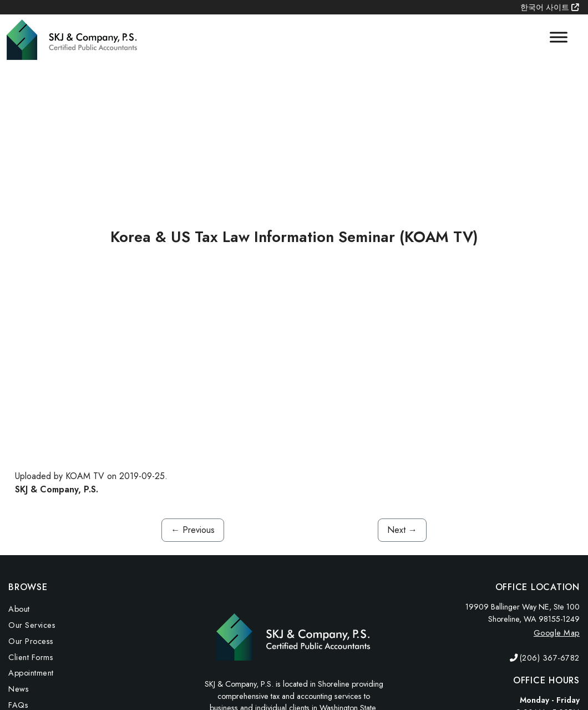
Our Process (31, 641)
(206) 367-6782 (550, 658)
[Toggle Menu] (559, 37)
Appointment (31, 673)
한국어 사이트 (550, 7)
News (19, 689)
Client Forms (31, 657)
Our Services (32, 625)
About (19, 609)
